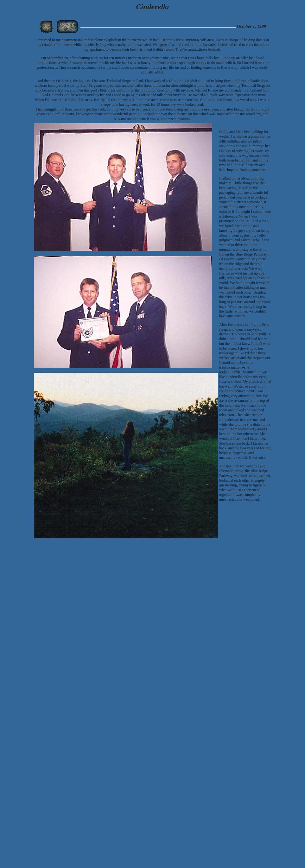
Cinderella (152, 7)
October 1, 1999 (251, 26)
